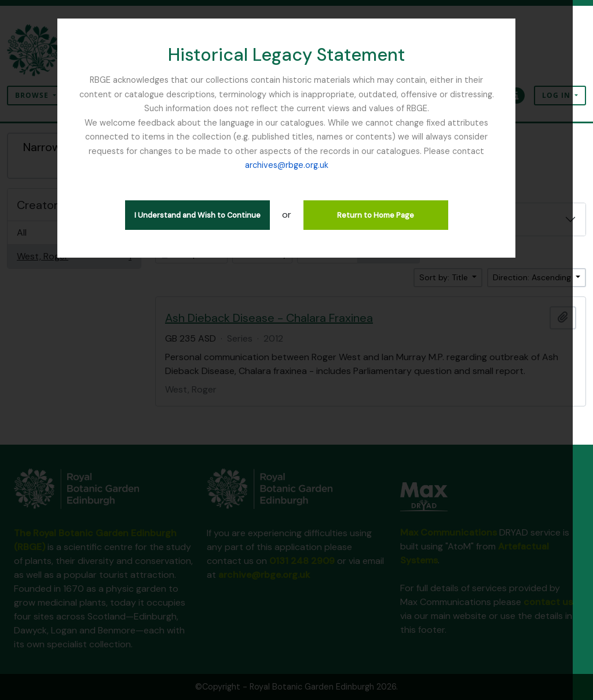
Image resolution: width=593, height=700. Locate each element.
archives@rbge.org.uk (296, 165)
